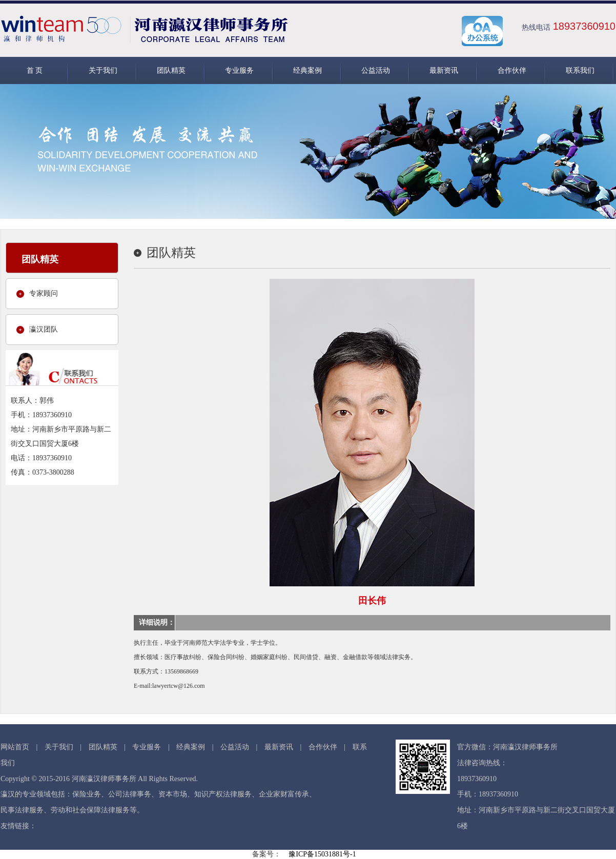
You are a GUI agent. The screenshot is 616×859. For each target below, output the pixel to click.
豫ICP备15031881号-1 (322, 854)
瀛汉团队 (44, 329)
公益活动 (376, 70)
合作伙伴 (512, 70)
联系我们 (580, 70)
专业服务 (239, 70)
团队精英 (171, 70)
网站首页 (15, 747)
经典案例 (307, 70)
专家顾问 (44, 293)
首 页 (35, 70)
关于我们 (103, 70)
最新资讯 (444, 70)
